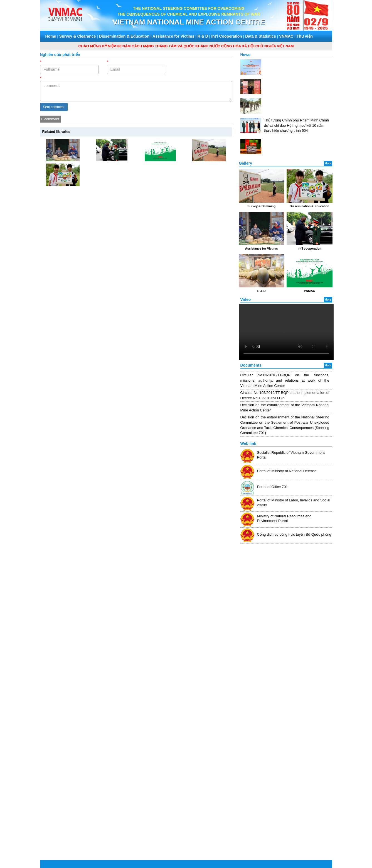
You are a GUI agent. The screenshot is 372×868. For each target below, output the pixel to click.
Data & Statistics (260, 36)
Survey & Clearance (78, 36)
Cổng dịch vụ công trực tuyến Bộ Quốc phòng (294, 534)
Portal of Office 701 (273, 487)
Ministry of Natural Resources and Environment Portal (284, 518)
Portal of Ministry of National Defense (287, 471)
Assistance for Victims (173, 36)
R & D (203, 36)
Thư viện (305, 36)
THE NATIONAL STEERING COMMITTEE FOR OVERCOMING (189, 8)
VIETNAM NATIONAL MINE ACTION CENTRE (189, 22)
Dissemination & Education (124, 36)
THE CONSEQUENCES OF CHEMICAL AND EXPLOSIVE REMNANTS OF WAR (189, 14)
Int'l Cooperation (227, 36)
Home (51, 36)
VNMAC (286, 36)
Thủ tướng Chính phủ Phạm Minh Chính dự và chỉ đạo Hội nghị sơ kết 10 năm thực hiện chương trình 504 (297, 125)
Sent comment (54, 107)
